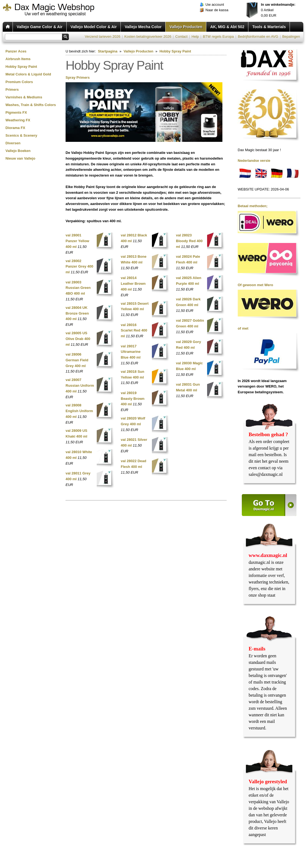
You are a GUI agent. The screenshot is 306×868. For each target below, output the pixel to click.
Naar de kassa (217, 10)
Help (195, 36)
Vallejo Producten (186, 27)
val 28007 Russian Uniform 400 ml (80, 385)
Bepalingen (291, 36)
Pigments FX (16, 112)
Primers (12, 90)
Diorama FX (15, 128)
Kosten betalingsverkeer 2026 (148, 36)
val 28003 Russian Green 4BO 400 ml (78, 288)
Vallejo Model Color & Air (94, 27)
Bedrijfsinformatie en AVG (258, 36)
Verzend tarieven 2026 (102, 36)
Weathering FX (18, 120)
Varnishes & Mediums (24, 97)
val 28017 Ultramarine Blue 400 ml (131, 352)
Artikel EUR (278, 10)
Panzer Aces (16, 51)
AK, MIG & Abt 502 (227, 27)
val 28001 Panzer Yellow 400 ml (77, 241)
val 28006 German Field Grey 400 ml (77, 360)
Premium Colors (19, 82)
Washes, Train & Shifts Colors (31, 105)
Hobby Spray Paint (21, 67)
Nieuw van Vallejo (20, 158)
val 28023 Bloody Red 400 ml (189, 241)
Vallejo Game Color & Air (40, 27)
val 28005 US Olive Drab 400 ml (78, 339)
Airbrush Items (18, 59)
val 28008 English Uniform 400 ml (79, 411)
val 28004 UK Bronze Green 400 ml (77, 313)
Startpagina (108, 51)
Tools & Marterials (269, 27)
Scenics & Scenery (21, 135)
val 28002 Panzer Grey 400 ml (79, 267)
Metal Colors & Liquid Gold (28, 74)
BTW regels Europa (218, 36)
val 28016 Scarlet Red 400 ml (134, 331)
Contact (182, 36)
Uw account (215, 5)
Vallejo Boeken (18, 151)
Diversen (13, 143)
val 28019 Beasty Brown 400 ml (133, 399)
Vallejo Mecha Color (143, 27)
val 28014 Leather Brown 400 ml (133, 284)
